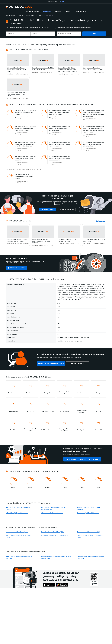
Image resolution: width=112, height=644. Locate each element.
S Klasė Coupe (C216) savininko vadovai (52, 513)
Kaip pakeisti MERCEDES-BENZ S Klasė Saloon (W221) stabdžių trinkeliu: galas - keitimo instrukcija (60, 158)
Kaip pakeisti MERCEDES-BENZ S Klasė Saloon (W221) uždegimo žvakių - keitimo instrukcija (60, 128)
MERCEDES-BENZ (31, 15)
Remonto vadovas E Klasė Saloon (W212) (89, 532)
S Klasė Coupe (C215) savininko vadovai (88, 513)
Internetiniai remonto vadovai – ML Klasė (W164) (55, 535)
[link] (32, 12)
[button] (68, 12)
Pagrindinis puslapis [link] (10, 15)
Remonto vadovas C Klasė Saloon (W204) (17, 532)
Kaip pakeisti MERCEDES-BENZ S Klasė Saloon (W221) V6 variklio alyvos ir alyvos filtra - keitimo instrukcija (26, 144)
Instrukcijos (21, 15)
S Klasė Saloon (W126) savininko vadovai (17, 513)
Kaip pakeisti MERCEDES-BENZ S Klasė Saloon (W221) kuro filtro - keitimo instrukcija (26, 112)
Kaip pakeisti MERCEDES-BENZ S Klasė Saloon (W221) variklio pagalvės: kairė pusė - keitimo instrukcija (60, 112)
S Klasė (40, 15)
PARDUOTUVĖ (53, 2)
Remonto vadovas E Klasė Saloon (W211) (53, 532)
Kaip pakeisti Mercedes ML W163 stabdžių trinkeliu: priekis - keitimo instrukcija (24, 177)
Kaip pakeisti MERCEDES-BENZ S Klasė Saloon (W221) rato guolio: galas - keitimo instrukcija (94, 144)
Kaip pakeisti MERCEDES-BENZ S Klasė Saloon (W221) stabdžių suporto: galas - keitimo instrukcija (60, 144)
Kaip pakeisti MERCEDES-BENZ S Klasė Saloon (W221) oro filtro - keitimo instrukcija (26, 158)
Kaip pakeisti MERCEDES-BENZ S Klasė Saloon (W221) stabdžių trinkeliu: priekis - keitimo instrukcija (26, 128)
